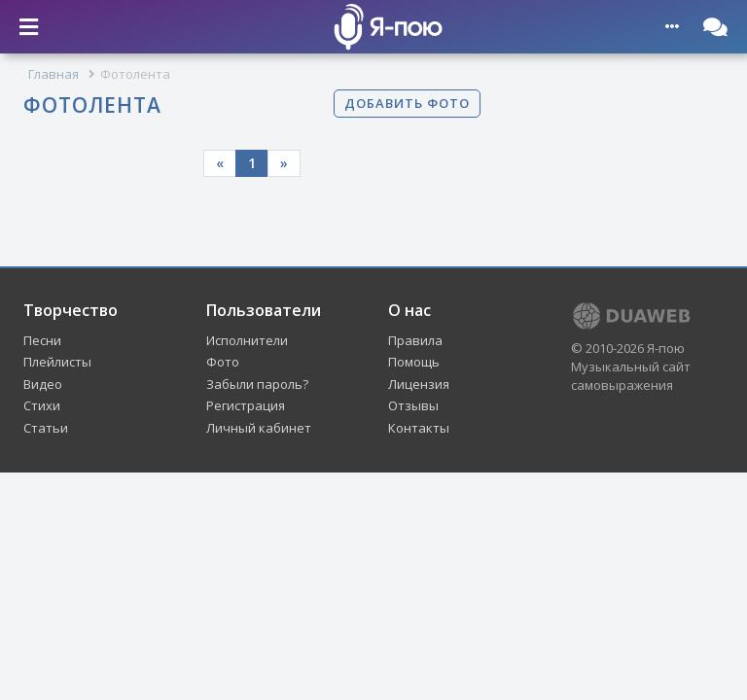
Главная (53, 74)
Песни (42, 340)
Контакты (419, 428)
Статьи (46, 428)
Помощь (414, 362)
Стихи (42, 405)
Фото (223, 362)
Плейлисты (57, 362)
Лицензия (419, 384)
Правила (415, 340)
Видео (43, 384)
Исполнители (247, 340)
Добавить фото (407, 103)
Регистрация (246, 405)
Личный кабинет (259, 428)
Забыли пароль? (257, 384)
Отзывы (413, 405)
